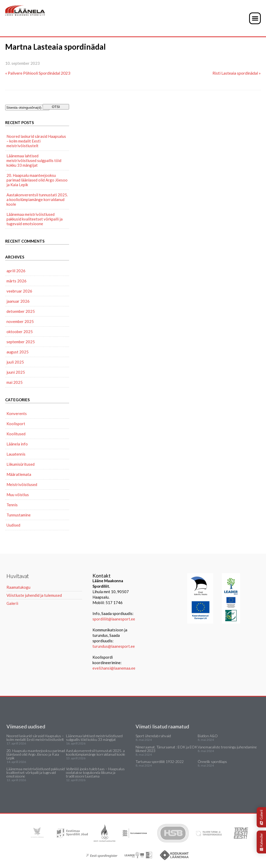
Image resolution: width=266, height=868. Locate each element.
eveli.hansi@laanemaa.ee (114, 668)
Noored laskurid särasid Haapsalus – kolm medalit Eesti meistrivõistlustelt (36, 141)
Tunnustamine (19, 515)
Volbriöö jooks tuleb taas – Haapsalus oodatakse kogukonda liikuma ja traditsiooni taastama (95, 772)
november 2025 (20, 321)
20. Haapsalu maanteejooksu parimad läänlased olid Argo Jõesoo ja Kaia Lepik (37, 180)
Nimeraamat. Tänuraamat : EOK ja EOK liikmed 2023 (167, 749)
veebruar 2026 (19, 291)
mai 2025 (15, 382)
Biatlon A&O (208, 736)
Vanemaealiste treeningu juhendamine (227, 747)
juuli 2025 (15, 362)
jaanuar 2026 (18, 301)
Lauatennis (16, 454)
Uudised (13, 525)
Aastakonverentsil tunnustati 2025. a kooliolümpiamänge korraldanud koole (37, 199)
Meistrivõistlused (22, 484)
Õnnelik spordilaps (212, 762)
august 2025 (18, 352)
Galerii (261, 817)
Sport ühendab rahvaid (153, 736)
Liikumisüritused (21, 464)
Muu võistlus (18, 495)
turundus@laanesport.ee (114, 646)
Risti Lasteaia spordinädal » (237, 73)
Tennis (12, 505)
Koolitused (16, 434)
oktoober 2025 (20, 332)
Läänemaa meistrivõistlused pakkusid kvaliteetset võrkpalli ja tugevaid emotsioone (35, 219)
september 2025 (21, 342)
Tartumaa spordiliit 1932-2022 (160, 762)
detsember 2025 (21, 311)
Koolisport (16, 424)
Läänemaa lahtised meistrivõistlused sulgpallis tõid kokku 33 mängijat (34, 160)
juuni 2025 (16, 372)
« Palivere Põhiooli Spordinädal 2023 (38, 73)
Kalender (261, 842)
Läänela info (17, 444)
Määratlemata (19, 474)
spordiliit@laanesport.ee (114, 619)
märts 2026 (16, 281)
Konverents (17, 413)
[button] (255, 18)
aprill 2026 (16, 271)
